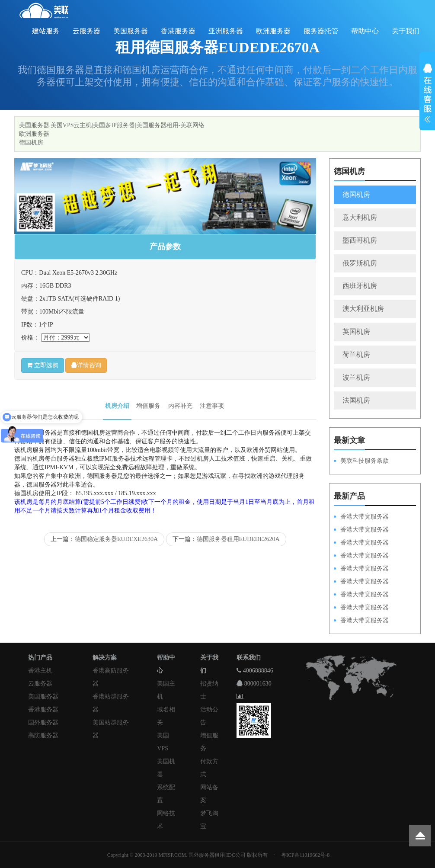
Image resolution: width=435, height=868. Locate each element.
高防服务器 (43, 735)
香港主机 (40, 671)
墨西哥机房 (360, 240)
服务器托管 (321, 31)
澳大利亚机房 (363, 309)
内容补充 (180, 406)
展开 (427, 94)
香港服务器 (178, 31)
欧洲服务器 (273, 31)
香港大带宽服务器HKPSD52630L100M (361, 530)
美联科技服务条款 (365, 461)
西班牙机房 (360, 286)
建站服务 (46, 31)
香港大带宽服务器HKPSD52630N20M (361, 621)
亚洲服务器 (226, 31)
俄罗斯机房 (360, 263)
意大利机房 (360, 217)
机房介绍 (117, 406)
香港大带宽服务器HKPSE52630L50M (361, 595)
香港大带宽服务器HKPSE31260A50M (361, 608)
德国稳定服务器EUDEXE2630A (116, 539)
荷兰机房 (356, 354)
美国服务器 (131, 31)
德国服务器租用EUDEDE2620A (238, 539)
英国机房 (356, 332)
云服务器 (86, 31)
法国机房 (356, 400)
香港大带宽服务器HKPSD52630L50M (361, 582)
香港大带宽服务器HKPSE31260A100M (361, 556)
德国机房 (31, 143)
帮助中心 (365, 31)
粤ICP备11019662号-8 (305, 855)
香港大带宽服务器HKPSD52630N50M (361, 569)
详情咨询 (86, 365)
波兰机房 (356, 377)
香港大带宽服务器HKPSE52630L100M (361, 543)
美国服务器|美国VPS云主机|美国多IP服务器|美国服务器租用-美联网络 (112, 125)
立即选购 (43, 365)
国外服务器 (43, 722)
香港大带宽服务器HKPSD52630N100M (361, 517)
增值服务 (148, 406)
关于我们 (406, 31)
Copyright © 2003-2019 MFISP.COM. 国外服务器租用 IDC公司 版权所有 (187, 855)
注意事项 (212, 406)
